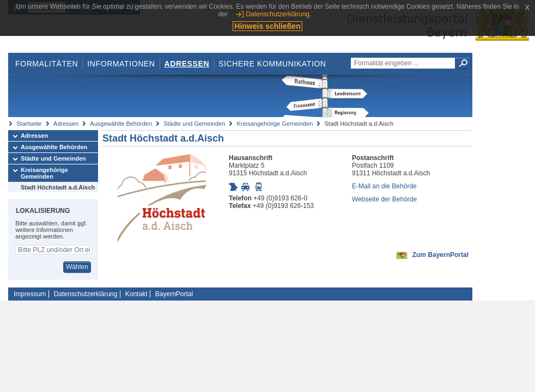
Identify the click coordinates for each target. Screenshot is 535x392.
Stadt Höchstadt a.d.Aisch (58, 187)
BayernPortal (174, 294)
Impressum (30, 294)
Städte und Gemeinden (194, 124)
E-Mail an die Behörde (384, 186)
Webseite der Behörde (384, 199)
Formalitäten (47, 64)
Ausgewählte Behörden (121, 124)
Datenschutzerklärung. (278, 14)
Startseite (29, 124)
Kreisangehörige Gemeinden (275, 124)
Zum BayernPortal (440, 255)
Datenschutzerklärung (86, 294)
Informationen (121, 64)
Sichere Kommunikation (272, 64)
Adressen (187, 64)
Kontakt (136, 294)
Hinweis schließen (267, 26)
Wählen (77, 267)
